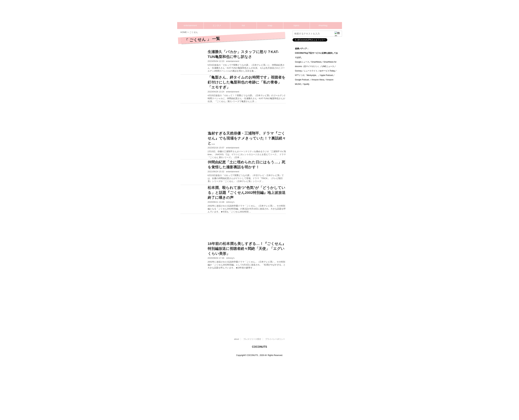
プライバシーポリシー (275, 339)
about (237, 339)
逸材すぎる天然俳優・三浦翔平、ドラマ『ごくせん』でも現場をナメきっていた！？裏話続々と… (247, 138)
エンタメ (217, 25)
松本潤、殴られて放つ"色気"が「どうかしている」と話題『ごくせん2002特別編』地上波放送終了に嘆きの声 (247, 193)
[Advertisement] (279, 12)
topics (297, 25)
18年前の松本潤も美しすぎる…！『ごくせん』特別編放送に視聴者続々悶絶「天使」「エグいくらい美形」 (247, 249)
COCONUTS (260, 347)
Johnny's (230, 202)
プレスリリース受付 (252, 339)
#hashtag (323, 25)
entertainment (190, 25)
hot (243, 25)
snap (270, 25)
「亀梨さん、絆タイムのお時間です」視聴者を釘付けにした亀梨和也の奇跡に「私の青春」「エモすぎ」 (247, 82)
